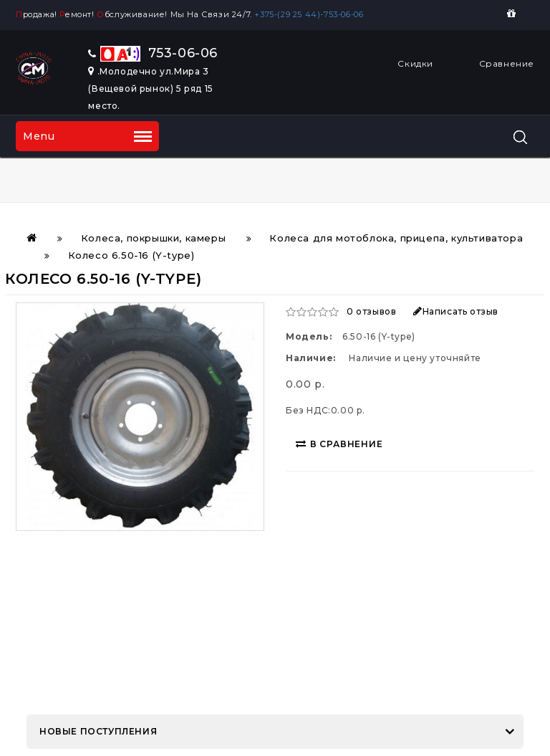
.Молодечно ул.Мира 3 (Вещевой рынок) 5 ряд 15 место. (150, 88)
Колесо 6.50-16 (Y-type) (131, 255)
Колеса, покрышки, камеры (153, 238)
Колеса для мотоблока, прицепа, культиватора (396, 238)
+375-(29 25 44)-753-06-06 (312, 14)
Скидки (415, 63)
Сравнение (507, 63)
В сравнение (339, 444)
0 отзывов (371, 311)
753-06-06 (153, 53)
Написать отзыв (456, 311)
